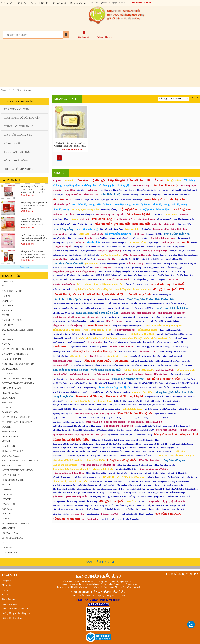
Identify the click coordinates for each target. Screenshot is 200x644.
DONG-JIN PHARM (11, 456)
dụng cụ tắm (154, 501)
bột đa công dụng (164, 342)
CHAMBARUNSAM (11, 388)
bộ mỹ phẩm (128, 209)
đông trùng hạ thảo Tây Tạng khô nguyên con (158, 448)
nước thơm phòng (60, 219)
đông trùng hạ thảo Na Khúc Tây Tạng (143, 440)
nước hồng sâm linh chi (63, 268)
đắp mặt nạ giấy (135, 264)
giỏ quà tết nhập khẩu (76, 497)
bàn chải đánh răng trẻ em (112, 229)
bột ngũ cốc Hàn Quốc (177, 473)
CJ (3, 286)
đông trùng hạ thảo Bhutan (181, 444)
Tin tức (33, 3)
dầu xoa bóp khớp (153, 264)
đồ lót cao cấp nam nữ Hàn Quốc (70, 481)
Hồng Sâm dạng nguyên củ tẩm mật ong (135, 465)
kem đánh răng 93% (84, 505)
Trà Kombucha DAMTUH (115, 481)
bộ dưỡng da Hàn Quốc (142, 334)
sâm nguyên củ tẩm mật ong (65, 501)
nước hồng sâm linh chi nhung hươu (148, 272)
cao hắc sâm (92, 190)
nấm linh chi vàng (130, 195)
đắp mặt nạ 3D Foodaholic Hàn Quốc (111, 383)
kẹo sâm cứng (78, 514)
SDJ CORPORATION (12, 465)
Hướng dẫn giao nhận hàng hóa (16, 613)
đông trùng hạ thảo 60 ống (172, 308)
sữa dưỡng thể (104, 289)
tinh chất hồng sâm (132, 409)
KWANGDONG (9, 504)
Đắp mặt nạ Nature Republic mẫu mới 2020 (127, 303)
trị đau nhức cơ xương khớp (139, 370)
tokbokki (151, 247)
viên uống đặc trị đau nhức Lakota (184, 255)
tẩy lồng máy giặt (174, 268)
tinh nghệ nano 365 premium (143, 418)
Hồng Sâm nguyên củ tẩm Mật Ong (128, 326)
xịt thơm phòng (151, 409)
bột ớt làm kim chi (78, 279)
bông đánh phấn (179, 229)
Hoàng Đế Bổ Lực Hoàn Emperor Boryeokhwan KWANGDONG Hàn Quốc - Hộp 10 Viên (33, 221)
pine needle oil (114, 308)
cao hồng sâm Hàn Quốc (163, 379)
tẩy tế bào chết (133, 519)
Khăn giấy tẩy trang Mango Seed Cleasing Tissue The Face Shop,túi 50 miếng (71, 145)
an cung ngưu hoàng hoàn (85, 209)
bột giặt (73, 234)
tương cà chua (179, 247)
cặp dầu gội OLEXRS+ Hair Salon (67, 409)
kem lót (194, 243)
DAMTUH (7, 490)
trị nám (142, 501)
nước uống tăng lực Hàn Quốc (82, 259)
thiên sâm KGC (59, 456)
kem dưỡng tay (60, 259)
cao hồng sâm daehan (77, 321)
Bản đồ (44, 3)
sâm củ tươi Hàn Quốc (83, 224)
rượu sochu (126, 200)
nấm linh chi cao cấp (86, 489)
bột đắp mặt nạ (170, 264)
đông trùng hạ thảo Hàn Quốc (175, 392)
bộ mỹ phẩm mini (113, 509)
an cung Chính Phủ (155, 489)
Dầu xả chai (155, 180)
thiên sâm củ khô (127, 456)
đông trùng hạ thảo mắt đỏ (155, 444)
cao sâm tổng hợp (91, 519)
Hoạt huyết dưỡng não (124, 330)
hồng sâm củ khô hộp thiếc (71, 440)
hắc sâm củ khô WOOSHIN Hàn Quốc (182, 383)
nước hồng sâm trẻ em (63, 214)
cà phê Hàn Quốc (165, 219)
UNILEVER (7, 374)
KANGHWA (7, 325)
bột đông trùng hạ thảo (63, 414)
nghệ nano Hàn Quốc (77, 342)
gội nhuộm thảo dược (117, 497)
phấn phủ (157, 224)
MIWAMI (6, 441)
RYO (4, 543)
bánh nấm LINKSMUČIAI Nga (66, 493)
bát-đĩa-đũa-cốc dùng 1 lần (135, 275)
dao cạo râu (145, 481)
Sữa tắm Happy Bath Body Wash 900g (153, 347)
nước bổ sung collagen (115, 422)
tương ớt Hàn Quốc (62, 247)
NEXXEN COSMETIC (12, 291)
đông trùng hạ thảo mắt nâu (65, 448)
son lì (185, 242)
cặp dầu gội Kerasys (117, 356)
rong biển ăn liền (136, 401)
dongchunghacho (63, 396)
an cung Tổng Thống (136, 489)
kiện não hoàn (161, 374)
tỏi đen (136, 238)
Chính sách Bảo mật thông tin (15, 609)
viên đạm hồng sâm (146, 313)
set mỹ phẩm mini (131, 509)
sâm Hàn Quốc (178, 509)
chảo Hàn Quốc (189, 379)
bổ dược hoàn (154, 477)
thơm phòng (171, 214)
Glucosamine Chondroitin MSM (66, 303)
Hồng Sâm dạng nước (122, 460)
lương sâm (96, 456)
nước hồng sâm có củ (104, 505)
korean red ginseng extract (128, 379)
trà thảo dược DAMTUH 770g (88, 477)
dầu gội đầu (81, 351)
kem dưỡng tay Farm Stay (81, 383)
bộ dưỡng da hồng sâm (158, 493)
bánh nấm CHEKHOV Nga (94, 493)
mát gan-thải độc (61, 365)
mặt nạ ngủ (154, 243)
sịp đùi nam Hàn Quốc (167, 430)
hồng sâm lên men (60, 401)
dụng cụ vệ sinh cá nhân (174, 501)
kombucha (133, 481)
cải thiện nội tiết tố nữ (144, 430)
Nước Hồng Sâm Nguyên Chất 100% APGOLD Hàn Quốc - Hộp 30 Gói (34, 205)
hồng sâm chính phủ (66, 519)
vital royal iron (136, 473)
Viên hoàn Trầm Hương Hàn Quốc (164, 325)
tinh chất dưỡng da (188, 264)
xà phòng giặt (106, 185)
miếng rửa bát (105, 272)
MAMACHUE (8, 528)
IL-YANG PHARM (10, 552)
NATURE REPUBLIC (12, 320)
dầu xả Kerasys (97, 356)
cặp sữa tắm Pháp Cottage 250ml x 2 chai (175, 334)
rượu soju (137, 200)
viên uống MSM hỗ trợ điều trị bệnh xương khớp (79, 460)
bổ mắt (109, 392)
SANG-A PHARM (10, 412)
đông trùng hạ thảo (139, 214)
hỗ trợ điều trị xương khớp (131, 477)
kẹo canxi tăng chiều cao (63, 451)
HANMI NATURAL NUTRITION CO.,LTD (21, 461)
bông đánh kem (60, 234)
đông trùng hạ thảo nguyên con (118, 426)
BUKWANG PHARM (12, 533)
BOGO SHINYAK (10, 436)
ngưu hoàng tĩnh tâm (104, 374)
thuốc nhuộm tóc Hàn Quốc (179, 497)
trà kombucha (96, 481)
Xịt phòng (57, 180)
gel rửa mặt (122, 224)
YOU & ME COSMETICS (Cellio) (17, 330)
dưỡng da (96, 440)
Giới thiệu (20, 3)
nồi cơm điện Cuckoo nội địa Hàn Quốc (112, 365)
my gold (120, 519)
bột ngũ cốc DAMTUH (62, 477)
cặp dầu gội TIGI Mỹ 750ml (65, 338)
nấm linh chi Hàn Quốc (67, 299)
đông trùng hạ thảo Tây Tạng (148, 426)
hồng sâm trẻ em (74, 195)
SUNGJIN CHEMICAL (12, 538)
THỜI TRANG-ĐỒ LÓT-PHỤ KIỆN (21, 118)
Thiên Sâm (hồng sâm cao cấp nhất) (71, 469)
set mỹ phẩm (147, 209)
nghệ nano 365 (59, 342)
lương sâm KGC (110, 456)
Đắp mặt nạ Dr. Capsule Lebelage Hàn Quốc (166, 505)
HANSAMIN (8, 494)
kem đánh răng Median (63, 505)
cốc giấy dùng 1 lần (184, 275)
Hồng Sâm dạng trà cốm (165, 465)
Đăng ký (109, 35)
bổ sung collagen (136, 422)
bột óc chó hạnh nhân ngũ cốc (115, 243)
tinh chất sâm (177, 199)
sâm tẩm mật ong (141, 186)
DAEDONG (7, 281)
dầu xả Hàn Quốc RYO (68, 294)
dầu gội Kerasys (79, 356)
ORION (5, 315)
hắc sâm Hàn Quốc (148, 352)
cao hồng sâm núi (164, 365)
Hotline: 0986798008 (141, 3)
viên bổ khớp (163, 418)
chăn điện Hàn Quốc (62, 352)
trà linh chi (176, 190)
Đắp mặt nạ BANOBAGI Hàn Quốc (68, 509)
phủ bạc (132, 497)
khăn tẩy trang (161, 204)
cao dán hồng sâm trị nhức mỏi (66, 334)
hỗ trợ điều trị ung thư (188, 409)
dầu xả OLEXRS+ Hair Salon (94, 405)
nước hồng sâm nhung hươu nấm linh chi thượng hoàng (77, 426)
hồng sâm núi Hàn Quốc (180, 374)
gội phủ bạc (159, 497)
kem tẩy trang (123, 204)
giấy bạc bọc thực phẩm (173, 485)
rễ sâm (145, 238)
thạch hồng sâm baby (87, 387)
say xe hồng (155, 317)
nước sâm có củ (124, 238)
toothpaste (60, 346)
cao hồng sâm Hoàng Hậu (172, 259)
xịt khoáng (139, 234)
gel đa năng (137, 268)
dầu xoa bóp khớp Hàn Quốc (129, 485)
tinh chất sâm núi (129, 514)
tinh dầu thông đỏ (61, 204)
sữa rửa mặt (103, 224)
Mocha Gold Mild (132, 451)
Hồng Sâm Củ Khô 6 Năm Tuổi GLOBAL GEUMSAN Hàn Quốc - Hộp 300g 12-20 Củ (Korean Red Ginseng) (33, 254)
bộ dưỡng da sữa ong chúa (134, 493)
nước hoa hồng (138, 242)
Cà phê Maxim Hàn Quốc (111, 451)
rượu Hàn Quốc (92, 200)
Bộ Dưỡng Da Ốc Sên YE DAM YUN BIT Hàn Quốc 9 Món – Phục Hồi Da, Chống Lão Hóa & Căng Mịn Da (33, 189)
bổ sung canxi (184, 238)
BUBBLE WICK (9, 432)
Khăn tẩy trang (24, 90)
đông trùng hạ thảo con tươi (124, 448)
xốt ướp (81, 190)
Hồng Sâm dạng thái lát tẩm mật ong (97, 465)
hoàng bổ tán (90, 300)
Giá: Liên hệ (27, 195)
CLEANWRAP (9, 398)
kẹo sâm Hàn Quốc (110, 514)
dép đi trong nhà (103, 267)
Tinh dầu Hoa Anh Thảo (170, 330)
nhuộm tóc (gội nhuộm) (110, 251)
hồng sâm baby (91, 195)
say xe (104, 317)
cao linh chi (185, 195)
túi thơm (158, 215)
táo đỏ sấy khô (75, 255)
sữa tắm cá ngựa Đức (99, 347)
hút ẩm (120, 430)
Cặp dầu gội (116, 180)
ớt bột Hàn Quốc (91, 255)
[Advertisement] (97, 63)
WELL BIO (7, 514)
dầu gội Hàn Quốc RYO (169, 289)
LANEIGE (7, 519)
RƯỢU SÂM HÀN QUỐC (17, 152)
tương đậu (78, 247)
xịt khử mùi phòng (168, 409)
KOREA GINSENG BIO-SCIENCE (18, 349)
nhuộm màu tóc (145, 497)
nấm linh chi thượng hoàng (163, 238)
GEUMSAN (7, 407)
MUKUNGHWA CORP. (12, 451)
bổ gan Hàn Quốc (186, 370)
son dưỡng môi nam (136, 247)
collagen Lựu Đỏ (154, 422)
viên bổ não (173, 279)
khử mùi (184, 214)
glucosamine (92, 264)
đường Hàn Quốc (88, 251)
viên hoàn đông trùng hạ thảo (110, 214)
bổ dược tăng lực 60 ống (63, 313)
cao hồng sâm (182, 209)
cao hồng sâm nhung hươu (143, 365)
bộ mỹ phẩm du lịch (94, 509)
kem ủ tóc (132, 501)
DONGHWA (7, 306)
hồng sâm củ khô (166, 434)
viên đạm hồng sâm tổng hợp (172, 313)
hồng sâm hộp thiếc (103, 469)
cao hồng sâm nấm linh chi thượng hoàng (102, 409)
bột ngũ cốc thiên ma (183, 365)
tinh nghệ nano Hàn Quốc (142, 361)
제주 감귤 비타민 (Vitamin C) (109, 275)
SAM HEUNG (8, 446)
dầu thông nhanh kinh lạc (64, 489)
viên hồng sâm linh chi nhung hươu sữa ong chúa (76, 317)
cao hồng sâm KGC (168, 514)
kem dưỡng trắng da (177, 234)
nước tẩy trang (142, 204)
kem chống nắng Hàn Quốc (115, 387)
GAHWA (6, 344)
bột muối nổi (149, 342)
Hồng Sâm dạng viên (149, 460)
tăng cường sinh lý (121, 268)
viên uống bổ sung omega (155, 251)
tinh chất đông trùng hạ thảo (70, 370)
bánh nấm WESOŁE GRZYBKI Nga (182, 489)
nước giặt (84, 234)
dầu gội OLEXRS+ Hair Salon (66, 405)
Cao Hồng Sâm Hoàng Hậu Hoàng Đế (150, 299)
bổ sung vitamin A (122, 392)
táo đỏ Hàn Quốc (60, 383)
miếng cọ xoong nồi (122, 272)
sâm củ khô (69, 190)
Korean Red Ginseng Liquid (124, 396)
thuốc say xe (114, 317)
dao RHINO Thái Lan (95, 247)
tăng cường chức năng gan (83, 379)
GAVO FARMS (9, 548)
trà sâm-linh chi (190, 190)
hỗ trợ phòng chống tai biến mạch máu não (100, 284)
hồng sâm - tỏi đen (61, 514)
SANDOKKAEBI (10, 369)
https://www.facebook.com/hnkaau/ (83, 584)
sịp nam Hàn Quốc (189, 430)
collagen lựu (109, 485)
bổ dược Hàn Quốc (179, 493)
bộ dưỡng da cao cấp (62, 430)
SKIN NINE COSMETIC (13, 480)
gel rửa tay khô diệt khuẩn (64, 275)
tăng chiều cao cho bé (78, 347)
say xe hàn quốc (129, 317)
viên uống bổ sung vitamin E (145, 279)
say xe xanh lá (169, 317)
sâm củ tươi (58, 195)
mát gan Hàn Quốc (165, 370)
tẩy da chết (93, 242)
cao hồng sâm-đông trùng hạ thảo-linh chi (142, 190)
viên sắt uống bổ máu (118, 473)
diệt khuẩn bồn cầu (171, 401)
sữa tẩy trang (105, 204)
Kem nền (69, 180)
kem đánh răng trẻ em (125, 219)
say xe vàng (182, 317)
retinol (129, 430)
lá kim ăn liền (120, 401)
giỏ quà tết (58, 497)
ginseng (78, 361)
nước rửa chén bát (111, 255)
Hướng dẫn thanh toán (12, 618)
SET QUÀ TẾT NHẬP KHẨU (18, 169)
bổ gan (74, 219)
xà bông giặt (123, 185)
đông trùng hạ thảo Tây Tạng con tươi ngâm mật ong (119, 444)
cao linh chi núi (108, 519)
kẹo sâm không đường (105, 238)
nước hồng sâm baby (86, 272)
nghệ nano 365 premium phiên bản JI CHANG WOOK (76, 418)
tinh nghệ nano (180, 338)
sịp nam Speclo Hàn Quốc (94, 435)
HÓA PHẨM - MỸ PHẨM (16, 109)
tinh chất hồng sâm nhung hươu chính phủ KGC (94, 430)
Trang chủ (7, 3)
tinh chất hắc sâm (60, 356)
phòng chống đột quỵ (130, 338)
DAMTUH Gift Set (152, 485)
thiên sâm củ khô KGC (146, 456)
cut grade (191, 455)
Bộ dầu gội (98, 180)
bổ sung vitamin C (86, 275)
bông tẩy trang (61, 209)
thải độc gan (103, 379)
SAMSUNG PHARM (11, 359)
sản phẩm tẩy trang (83, 204)
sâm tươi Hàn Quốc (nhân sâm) (183, 251)
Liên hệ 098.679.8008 (72, 149)
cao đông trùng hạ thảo (63, 243)
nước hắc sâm (180, 352)
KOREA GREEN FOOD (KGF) (16, 417)
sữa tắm (58, 199)
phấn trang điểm (184, 224)
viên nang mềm (189, 186)
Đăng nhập (98, 34)
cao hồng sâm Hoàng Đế (68, 263)
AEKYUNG (7, 509)
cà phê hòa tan (148, 451)
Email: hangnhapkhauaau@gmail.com (107, 3)
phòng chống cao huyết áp (158, 338)
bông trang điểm (161, 229)
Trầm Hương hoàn (147, 330)
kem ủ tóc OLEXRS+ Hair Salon (123, 405)
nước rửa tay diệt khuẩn (118, 279)
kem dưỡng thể (122, 289)
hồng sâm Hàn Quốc (97, 361)
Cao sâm (82, 180)
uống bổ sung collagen (63, 272)
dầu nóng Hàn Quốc (128, 352)
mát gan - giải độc (107, 259)
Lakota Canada (160, 255)
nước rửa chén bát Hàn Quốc (137, 255)
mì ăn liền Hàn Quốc (162, 295)
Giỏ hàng (82, 37)
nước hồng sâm (155, 199)
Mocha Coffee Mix (165, 451)
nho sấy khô (189, 397)
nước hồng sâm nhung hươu (113, 264)
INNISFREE (7, 339)
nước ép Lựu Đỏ (94, 422)
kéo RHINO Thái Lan (116, 247)
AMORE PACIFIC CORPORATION (18, 364)
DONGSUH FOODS (11, 475)
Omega (119, 321)
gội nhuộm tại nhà (97, 497)
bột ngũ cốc (130, 284)
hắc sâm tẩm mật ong (175, 272)
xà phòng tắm (72, 185)
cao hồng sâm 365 (96, 321)
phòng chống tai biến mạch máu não (98, 338)
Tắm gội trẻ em (173, 180)
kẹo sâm (89, 238)
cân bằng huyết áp (102, 401)
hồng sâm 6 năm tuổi (154, 397)
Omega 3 (128, 321)
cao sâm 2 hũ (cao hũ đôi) (128, 259)
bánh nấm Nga (114, 493)
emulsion (146, 289)
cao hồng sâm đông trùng (111, 190)
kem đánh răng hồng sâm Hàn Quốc (68, 422)
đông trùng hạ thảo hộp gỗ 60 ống (97, 313)
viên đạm (57, 190)
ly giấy (162, 279)
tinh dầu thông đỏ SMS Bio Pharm (130, 505)
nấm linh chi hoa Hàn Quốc (94, 303)
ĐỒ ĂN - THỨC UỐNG (15, 160)
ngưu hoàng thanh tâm (80, 374)
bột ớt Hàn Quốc (60, 279)
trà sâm (166, 190)
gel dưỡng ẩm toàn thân (154, 268)
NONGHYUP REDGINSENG (15, 523)
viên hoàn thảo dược (171, 477)
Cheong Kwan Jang (10, 393)
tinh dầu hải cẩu (172, 321)
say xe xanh (143, 317)
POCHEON (7, 310)
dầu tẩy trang (180, 204)
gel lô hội (149, 308)
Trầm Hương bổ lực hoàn (66, 330)
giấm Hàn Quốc (164, 247)
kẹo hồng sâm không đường (116, 342)
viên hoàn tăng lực (190, 477)
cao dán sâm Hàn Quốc (184, 219)
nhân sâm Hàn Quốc (62, 361)
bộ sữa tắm (146, 229)
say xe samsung (59, 321)
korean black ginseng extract (93, 308)
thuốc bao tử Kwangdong (117, 334)
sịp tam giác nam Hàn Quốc (66, 435)
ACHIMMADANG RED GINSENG (18, 422)
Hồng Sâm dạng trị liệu (96, 473)
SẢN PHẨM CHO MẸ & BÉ (17, 135)
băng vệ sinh (132, 229)
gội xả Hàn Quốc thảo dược (105, 294)
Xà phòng (189, 180)
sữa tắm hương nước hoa (122, 347)
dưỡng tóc (80, 243)
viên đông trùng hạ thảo (86, 414)
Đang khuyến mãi (77, 3)
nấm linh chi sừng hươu (151, 195)
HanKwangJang (146, 514)
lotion (136, 289)
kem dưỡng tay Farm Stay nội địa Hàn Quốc (172, 481)
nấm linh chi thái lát (150, 259)
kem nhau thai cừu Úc (181, 387)
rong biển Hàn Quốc (83, 289)
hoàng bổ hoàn (118, 300)
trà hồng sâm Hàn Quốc (126, 469)
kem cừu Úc (164, 387)
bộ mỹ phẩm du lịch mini (113, 440)
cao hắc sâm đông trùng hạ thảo (111, 489)
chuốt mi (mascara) (170, 243)
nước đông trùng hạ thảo (106, 370)
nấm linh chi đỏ (111, 194)
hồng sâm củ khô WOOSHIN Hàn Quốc (146, 383)
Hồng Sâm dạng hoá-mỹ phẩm (153, 469)
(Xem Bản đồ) (134, 587)
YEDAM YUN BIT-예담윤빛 (15, 354)
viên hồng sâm (128, 313)
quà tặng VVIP (107, 414)
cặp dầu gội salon (146, 219)
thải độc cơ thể (60, 374)
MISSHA (6, 485)
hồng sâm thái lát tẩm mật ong (67, 325)
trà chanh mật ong (180, 347)
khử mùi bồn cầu (153, 401)
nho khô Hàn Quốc (174, 397)
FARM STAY (8, 301)
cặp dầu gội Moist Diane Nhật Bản (145, 356)
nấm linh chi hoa (171, 195)
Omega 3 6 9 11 (141, 321)
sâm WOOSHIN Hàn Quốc (64, 387)
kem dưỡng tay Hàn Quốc (64, 485)
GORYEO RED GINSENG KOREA (18, 383)
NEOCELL (7, 499)
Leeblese (79, 200)
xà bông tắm (89, 185)
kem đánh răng (102, 219)
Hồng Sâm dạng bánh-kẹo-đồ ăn (68, 473)
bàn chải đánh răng (87, 229)
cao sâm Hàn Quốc (104, 351)
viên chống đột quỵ (109, 209)
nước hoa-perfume (96, 279)
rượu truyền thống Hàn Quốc (66, 308)
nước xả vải (97, 234)
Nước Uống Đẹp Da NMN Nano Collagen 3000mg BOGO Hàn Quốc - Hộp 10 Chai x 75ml (34, 238)
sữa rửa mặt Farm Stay (176, 303)
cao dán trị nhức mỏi (62, 224)
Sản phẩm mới (58, 3)
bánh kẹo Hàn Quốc (165, 185)
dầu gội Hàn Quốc (112, 501)
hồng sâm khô (189, 434)
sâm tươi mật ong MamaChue (66, 251)
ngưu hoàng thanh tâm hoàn (129, 374)
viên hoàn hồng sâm (85, 215)
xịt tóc (85, 392)
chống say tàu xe (60, 255)
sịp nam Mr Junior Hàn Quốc (121, 435)
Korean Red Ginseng (90, 396)
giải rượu (85, 219)
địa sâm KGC (83, 456)
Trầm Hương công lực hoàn (97, 330)
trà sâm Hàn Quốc (156, 303)
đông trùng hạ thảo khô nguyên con (94, 448)
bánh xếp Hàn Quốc (132, 251)
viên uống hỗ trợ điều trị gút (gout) (68, 238)
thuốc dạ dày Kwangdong (92, 334)
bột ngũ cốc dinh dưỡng (155, 473)
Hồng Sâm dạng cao (174, 460)
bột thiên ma (143, 284)
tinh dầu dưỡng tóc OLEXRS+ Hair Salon (157, 405)
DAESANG (7, 296)
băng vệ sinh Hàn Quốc (173, 356)
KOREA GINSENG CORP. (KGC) (17, 470)
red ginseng (121, 361)
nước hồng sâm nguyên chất (90, 485)
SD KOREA (7, 403)
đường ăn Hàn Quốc (62, 289)
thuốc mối (178, 342)
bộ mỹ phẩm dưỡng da (118, 234)
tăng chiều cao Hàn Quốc (87, 451)
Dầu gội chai (136, 180)
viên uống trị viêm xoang (133, 308)
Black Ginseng (166, 352)
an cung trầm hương (143, 392)
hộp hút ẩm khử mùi (84, 268)
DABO (69, 200)
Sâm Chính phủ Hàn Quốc (135, 413)
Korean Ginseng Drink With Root (155, 509)
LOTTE (5, 335)
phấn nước (169, 224)
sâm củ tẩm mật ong (88, 501)
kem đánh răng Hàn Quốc (168, 284)
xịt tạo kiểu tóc (97, 392)
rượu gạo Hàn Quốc (110, 200)
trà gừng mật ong (60, 379)
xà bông (57, 185)
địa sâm (72, 456)
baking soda (136, 342)
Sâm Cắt (163, 455)
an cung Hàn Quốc (80, 401)
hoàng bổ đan (104, 300)
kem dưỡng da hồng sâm (82, 365)
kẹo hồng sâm (95, 342)
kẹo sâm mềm (93, 514)
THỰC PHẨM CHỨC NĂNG (18, 126)
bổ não (148, 374)
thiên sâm (180, 451)
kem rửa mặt (141, 224)
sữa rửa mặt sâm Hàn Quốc (145, 387)
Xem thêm (24, 267)
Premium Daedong (144, 435)
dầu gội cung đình (139, 294)
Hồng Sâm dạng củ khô (65, 465)
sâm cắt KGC (177, 455)
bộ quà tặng (163, 209)
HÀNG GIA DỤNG (13, 143)
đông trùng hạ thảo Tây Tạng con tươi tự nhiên (73, 444)
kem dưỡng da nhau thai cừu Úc (67, 392)
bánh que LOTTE (154, 234)
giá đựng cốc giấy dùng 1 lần (161, 275)
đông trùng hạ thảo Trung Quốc (177, 426)
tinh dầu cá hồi (156, 321)
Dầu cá (110, 321)
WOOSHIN (7, 427)
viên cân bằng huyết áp (64, 284)
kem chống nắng (63, 229)
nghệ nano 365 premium (165, 414)
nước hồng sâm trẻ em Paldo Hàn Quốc (172, 361)
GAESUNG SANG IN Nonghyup (17, 378)
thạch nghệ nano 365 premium (115, 418)
